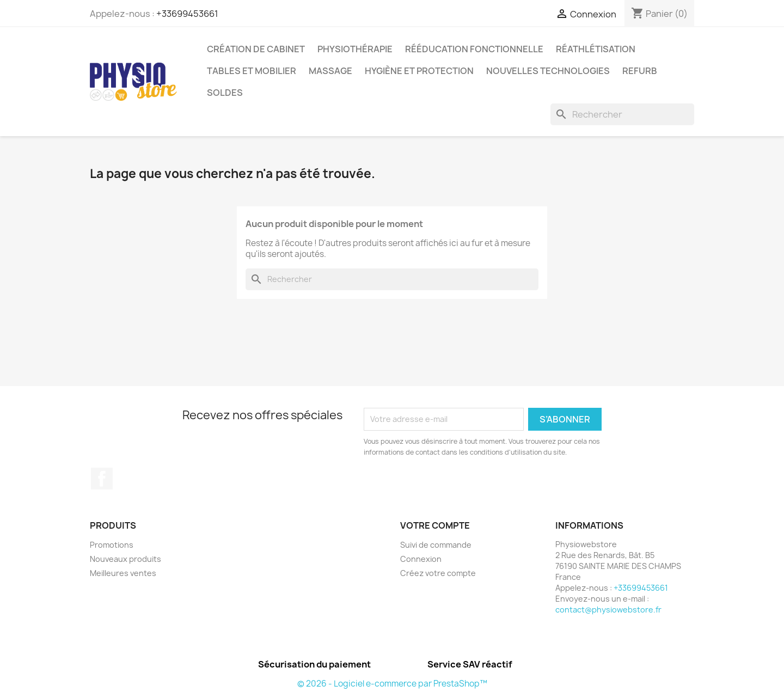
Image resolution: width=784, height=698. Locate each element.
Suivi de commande (436, 545)
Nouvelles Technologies (548, 71)
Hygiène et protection (419, 71)
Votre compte (435, 525)
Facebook (102, 479)
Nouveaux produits (125, 559)
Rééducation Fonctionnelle (474, 49)
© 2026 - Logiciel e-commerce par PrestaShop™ (392, 684)
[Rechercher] (622, 114)
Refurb (640, 71)
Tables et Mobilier (252, 71)
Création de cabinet (256, 49)
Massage (330, 71)
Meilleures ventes (123, 573)
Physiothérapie (355, 49)
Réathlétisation (596, 49)
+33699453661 (187, 14)
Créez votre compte (438, 573)
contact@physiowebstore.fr (608, 610)
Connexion (421, 559)
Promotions (112, 545)
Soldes (225, 93)
